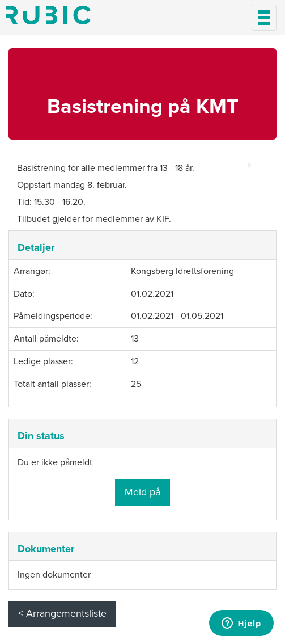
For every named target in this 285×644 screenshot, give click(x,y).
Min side (48, 15)
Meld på (142, 492)
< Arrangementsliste (62, 613)
